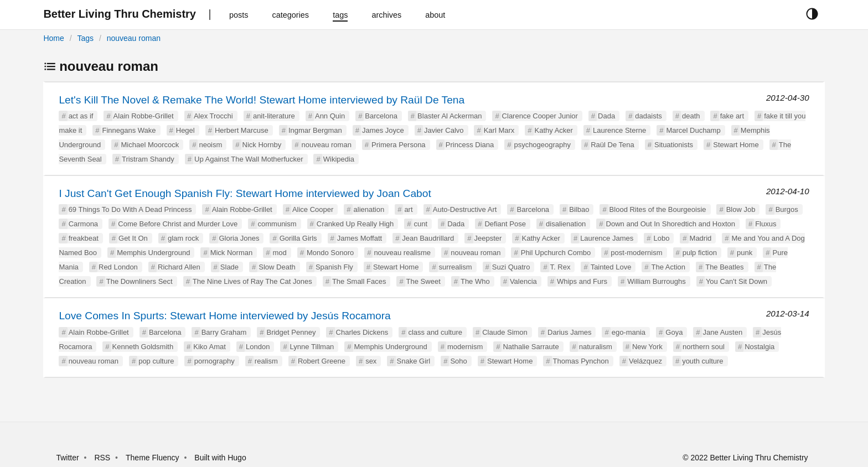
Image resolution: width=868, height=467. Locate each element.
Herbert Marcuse (242, 130)
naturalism (596, 347)
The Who (475, 281)
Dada (606, 116)
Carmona (83, 224)
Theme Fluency (153, 458)
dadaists (648, 116)
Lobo (661, 238)
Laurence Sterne (619, 130)
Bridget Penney (291, 332)
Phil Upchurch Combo (556, 253)
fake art (732, 116)
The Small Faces (359, 281)
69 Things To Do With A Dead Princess (130, 209)
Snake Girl (414, 361)
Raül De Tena (613, 145)
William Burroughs (656, 281)
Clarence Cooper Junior (540, 116)
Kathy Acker (554, 130)
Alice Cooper (313, 209)
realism (266, 361)
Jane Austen (723, 332)
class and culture (435, 332)
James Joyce (383, 130)
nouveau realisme (402, 253)
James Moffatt (360, 238)
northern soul (704, 347)
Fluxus (766, 224)
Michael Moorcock (150, 145)
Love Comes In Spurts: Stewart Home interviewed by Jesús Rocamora (224, 316)
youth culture (702, 361)
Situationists (674, 145)
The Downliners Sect (139, 281)
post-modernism (636, 253)
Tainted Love (611, 267)
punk (745, 253)
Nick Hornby (262, 145)
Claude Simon (505, 332)
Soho (458, 361)
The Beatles (724, 267)
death (691, 116)
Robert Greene (322, 361)
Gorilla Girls (298, 238)
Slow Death (277, 267)
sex (371, 361)
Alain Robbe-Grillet (144, 116)
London (258, 347)
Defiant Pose (505, 224)
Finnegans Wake (129, 130)
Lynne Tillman (312, 347)
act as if (81, 116)
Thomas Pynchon (581, 361)
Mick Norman (232, 253)
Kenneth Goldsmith (143, 347)
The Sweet (423, 281)
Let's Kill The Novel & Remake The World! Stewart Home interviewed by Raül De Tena (262, 100)
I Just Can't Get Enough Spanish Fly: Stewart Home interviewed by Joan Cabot (245, 193)
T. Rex (560, 267)
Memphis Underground (153, 253)
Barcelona (381, 116)
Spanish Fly (334, 267)
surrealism (456, 267)
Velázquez (645, 361)
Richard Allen (179, 267)
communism (277, 224)
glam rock (183, 238)
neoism (210, 145)
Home (53, 38)
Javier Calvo (444, 130)
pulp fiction (700, 253)
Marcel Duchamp (693, 130)
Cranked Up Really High (355, 224)
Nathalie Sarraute (531, 347)
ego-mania (629, 332)
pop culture (156, 361)
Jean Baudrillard (428, 238)
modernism (465, 347)
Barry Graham (224, 332)
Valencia (523, 281)
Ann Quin (330, 116)
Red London (118, 267)
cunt (420, 224)
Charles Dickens (362, 332)
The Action (668, 267)
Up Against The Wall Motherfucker (249, 159)
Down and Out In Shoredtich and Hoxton (671, 224)
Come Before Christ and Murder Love (178, 224)
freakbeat (84, 238)
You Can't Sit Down (737, 281)
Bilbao (579, 209)
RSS (102, 458)
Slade (229, 267)
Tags (85, 38)
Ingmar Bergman (315, 130)
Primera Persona (399, 145)
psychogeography (542, 145)
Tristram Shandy (148, 159)
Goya (674, 332)
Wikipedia (339, 159)
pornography (215, 361)
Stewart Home (736, 145)
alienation (369, 209)
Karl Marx (499, 130)
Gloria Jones (239, 238)
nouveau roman (134, 38)
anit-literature (274, 116)
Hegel (185, 130)
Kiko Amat (210, 347)
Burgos (787, 209)
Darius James (569, 332)
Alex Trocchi (213, 116)
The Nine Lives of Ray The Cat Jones (252, 281)
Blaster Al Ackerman (449, 116)
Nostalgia (759, 347)
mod (279, 253)
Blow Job (741, 209)
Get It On (133, 238)
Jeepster (488, 238)
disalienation (566, 224)
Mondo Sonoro (330, 253)
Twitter (67, 458)
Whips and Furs (582, 281)
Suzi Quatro (511, 267)
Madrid (701, 238)
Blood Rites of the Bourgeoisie (658, 209)
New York (647, 347)
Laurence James (607, 238)
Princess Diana (470, 145)
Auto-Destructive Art (465, 209)
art (408, 209)
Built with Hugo (220, 458)
